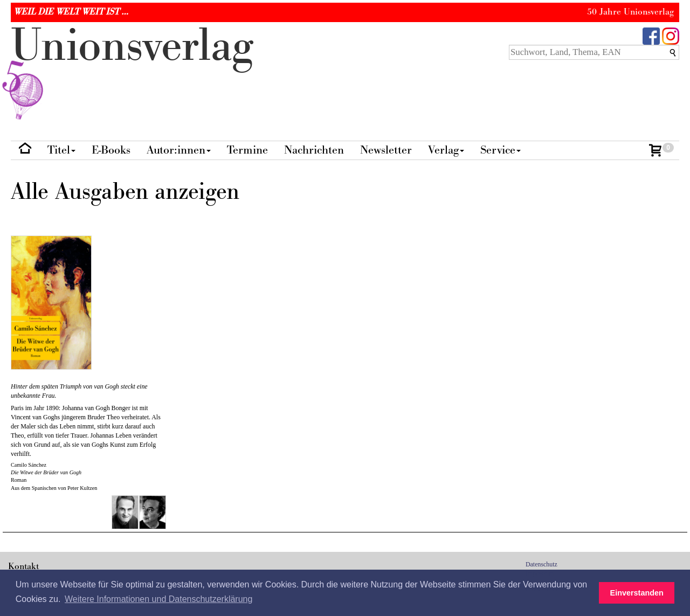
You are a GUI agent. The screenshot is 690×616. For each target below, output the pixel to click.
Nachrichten (314, 150)
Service (501, 150)
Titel (61, 150)
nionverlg (132, 71)
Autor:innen (179, 150)
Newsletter (386, 150)
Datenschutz (541, 564)
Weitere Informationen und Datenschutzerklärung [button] (158, 599)
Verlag (446, 150)
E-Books (111, 150)
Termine (247, 150)
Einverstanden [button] (637, 593)
